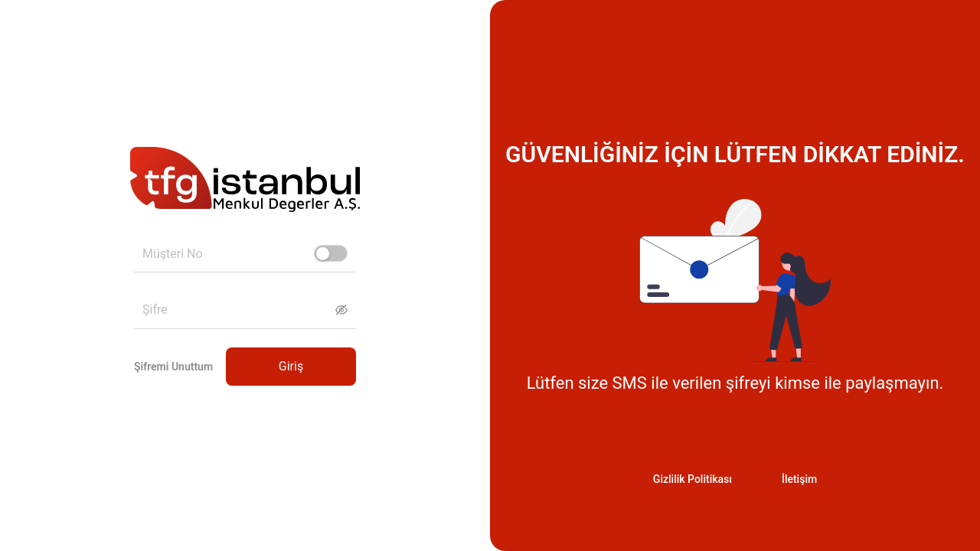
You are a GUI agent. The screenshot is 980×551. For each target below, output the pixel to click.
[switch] (331, 253)
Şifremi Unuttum (173, 367)
